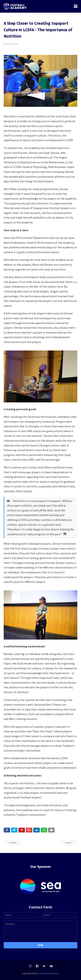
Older (68, 843)
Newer (13, 843)
